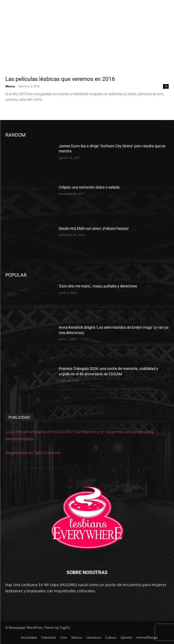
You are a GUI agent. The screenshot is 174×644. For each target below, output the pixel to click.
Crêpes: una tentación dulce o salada (89, 187)
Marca (10, 86)
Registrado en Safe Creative (33, 453)
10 (166, 86)
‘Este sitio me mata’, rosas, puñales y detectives (98, 286)
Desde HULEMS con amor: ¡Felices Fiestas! (94, 229)
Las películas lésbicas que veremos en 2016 (60, 79)
